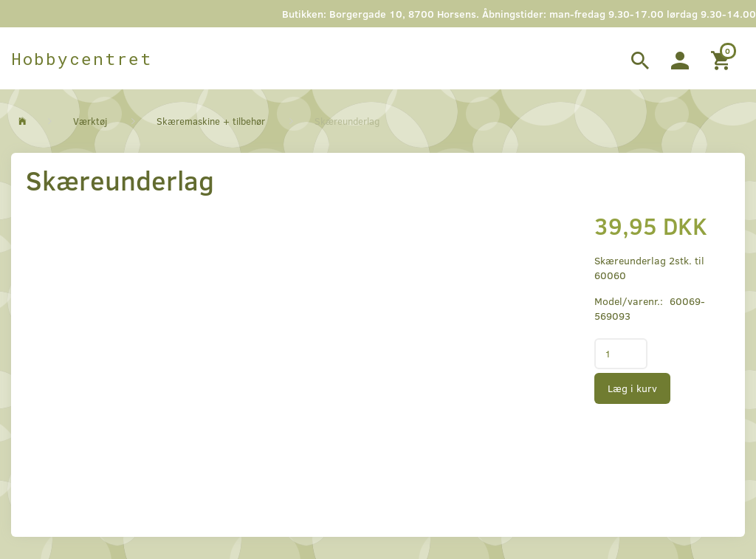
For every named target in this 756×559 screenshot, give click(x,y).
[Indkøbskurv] (722, 58)
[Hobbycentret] (82, 58)
